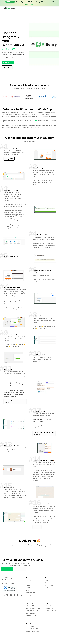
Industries (29, 583)
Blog (46, 583)
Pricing (28, 585)
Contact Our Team (31, 626)
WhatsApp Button (31, 606)
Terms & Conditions (51, 611)
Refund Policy (50, 608)
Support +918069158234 (33, 631)
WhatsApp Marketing (32, 593)
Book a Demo (30, 588)
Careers (47, 588)
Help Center (48, 580)
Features (29, 580)
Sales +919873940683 (32, 629)
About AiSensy (49, 585)
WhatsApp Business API (33, 595)
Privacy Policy (50, 606)
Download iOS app (31, 613)
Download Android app (32, 611)
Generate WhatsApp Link (33, 608)
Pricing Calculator (31, 616)
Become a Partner (31, 590)
